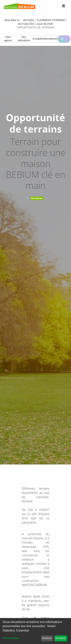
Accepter (61, 638)
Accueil (29, 20)
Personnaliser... (12, 638)
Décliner (47, 638)
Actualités (37, 198)
